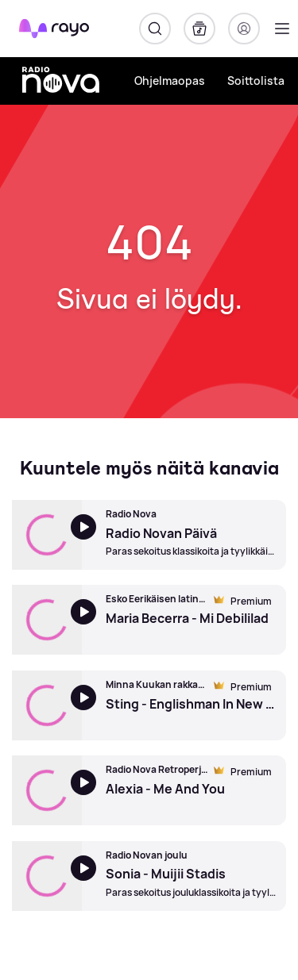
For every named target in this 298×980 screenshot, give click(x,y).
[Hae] (155, 29)
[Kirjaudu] (244, 29)
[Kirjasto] (199, 29)
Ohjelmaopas (170, 81)
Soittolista (256, 81)
